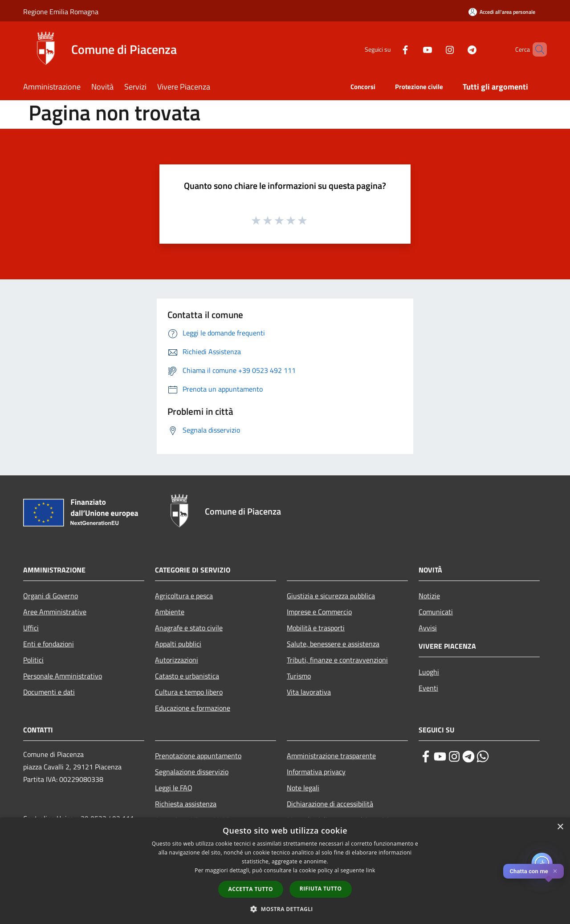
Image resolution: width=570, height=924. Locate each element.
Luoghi (429, 672)
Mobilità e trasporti (316, 628)
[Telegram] (457, 49)
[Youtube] (412, 49)
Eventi (428, 688)
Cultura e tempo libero (189, 692)
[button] (285, 909)
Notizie (429, 596)
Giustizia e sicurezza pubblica (331, 596)
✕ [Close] (555, 871)
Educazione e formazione (193, 708)
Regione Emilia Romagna (61, 12)
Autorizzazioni (177, 660)
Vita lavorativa (309, 692)
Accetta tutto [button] (251, 889)
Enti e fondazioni (49, 644)
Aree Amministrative (55, 612)
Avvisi (428, 628)
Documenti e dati (49, 692)
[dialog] (285, 871)
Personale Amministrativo (63, 676)
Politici (33, 660)
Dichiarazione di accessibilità (330, 804)
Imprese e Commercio (319, 612)
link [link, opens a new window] (371, 870)
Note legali (303, 788)
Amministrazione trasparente (331, 756)
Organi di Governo (51, 596)
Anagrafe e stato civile (189, 628)
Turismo (299, 676)
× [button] (560, 827)
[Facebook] (390, 49)
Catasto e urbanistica (187, 676)
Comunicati (436, 612)
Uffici (31, 628)
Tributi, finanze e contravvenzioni (337, 660)
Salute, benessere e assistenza (333, 644)
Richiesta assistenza (186, 804)
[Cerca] (536, 49)
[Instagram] (435, 49)
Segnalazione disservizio (192, 772)
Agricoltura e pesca (184, 596)
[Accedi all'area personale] (502, 12)
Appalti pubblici (178, 644)
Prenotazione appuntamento (198, 756)
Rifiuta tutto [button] (321, 889)
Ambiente (170, 612)
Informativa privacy (316, 772)
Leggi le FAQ (174, 788)
